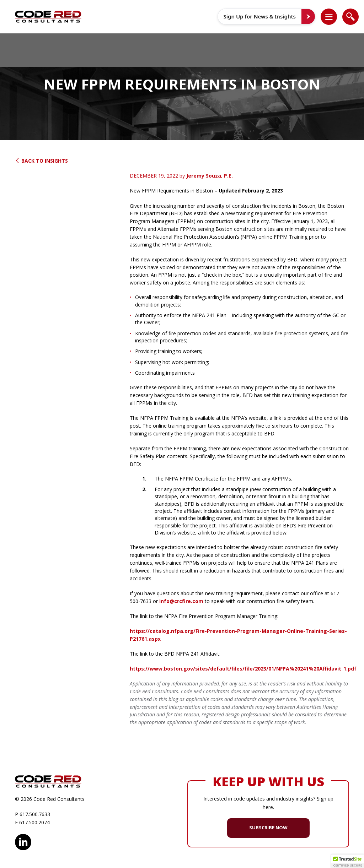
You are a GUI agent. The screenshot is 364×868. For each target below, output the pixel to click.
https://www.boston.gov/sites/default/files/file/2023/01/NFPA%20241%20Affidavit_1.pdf (243, 669)
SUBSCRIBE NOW (268, 828)
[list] (329, 17)
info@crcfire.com (181, 601)
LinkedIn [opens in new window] (23, 841)
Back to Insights (41, 161)
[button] (333, 17)
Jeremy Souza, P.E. (210, 176)
